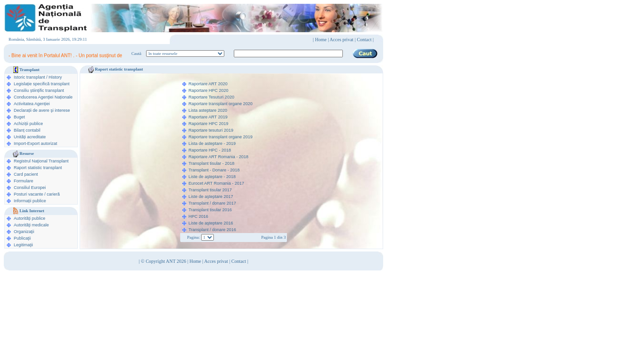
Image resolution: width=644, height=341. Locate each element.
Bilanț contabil (27, 130)
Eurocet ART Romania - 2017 (216, 183)
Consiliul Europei (30, 188)
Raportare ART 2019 (208, 117)
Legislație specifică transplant (42, 84)
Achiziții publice (28, 124)
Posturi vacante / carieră (37, 194)
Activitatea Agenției (32, 104)
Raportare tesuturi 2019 (211, 130)
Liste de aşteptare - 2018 (212, 177)
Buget (19, 117)
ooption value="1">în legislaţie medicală (185, 54)
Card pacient (26, 174)
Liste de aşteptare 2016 (211, 223)
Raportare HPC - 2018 (210, 150)
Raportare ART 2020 (208, 84)
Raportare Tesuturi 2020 (212, 97)
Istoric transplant (29, 77)
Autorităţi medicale (31, 225)
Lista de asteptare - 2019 (212, 144)
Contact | (365, 40)
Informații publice (30, 201)
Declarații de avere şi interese (42, 110)
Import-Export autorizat (36, 144)
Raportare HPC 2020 (209, 90)
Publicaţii (22, 238)
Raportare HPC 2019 (209, 124)
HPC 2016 (199, 216)
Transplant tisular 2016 (210, 210)
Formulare (23, 181)
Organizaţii (24, 232)
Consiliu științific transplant (39, 90)
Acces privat (341, 40)
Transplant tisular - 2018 (212, 163)
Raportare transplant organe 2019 (221, 137)
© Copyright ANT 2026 (164, 261)
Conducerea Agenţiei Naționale (43, 97)
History (55, 77)
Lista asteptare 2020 (208, 110)
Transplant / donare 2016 (212, 230)
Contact (239, 261)
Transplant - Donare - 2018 (214, 170)
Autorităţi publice (30, 218)
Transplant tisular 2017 (210, 190)
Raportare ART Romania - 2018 (219, 157)
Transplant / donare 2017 (212, 203)
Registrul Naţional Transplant (41, 161)
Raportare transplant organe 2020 (221, 104)
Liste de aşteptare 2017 (211, 197)
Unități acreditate (30, 137)
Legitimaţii (23, 245)
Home (321, 40)
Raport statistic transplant (38, 168)
